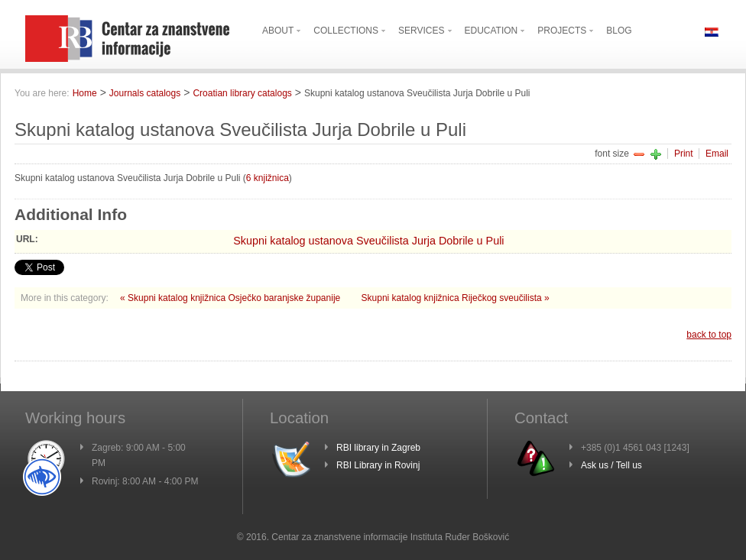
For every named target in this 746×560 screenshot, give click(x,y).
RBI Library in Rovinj (378, 465)
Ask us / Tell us (611, 465)
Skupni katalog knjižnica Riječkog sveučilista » (456, 298)
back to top (709, 335)
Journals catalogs (145, 93)
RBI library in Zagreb (378, 448)
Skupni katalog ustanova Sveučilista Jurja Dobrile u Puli (368, 241)
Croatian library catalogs (242, 93)
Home (85, 93)
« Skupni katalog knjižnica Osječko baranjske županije (232, 298)
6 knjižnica (268, 178)
